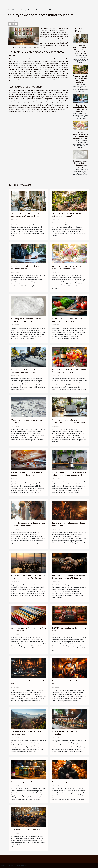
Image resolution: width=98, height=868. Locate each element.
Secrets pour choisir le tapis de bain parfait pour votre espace (80, 164)
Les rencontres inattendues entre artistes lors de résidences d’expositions (80, 49)
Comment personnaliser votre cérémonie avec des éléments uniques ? (80, 135)
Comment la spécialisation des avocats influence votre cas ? (80, 108)
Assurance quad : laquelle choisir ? (25, 830)
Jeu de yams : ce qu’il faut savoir (65, 782)
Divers (17, 10)
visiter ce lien (19, 63)
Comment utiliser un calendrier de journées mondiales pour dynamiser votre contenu (69, 423)
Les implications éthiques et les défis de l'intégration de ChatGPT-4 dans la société (69, 578)
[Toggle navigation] (10, 3)
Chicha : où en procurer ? (21, 782)
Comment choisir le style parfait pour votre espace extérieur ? (80, 79)
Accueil (10, 10)
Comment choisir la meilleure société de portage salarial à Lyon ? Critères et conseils (28, 578)
